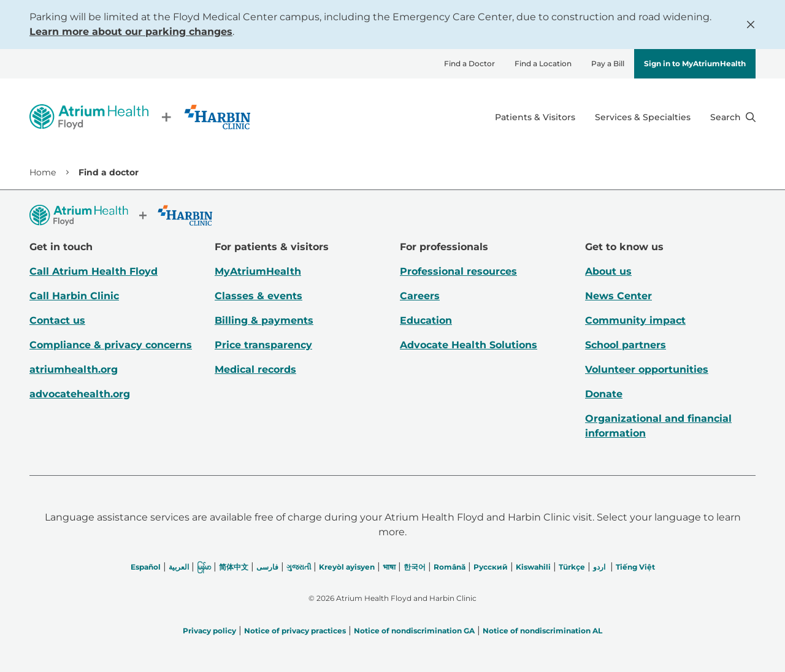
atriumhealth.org (74, 369)
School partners (626, 345)
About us (608, 271)
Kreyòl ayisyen (347, 567)
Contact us (57, 320)
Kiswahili (533, 567)
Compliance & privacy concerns (111, 345)
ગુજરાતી (299, 567)
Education (426, 320)
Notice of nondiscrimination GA (414, 631)
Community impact (635, 320)
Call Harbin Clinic (74, 296)
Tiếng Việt (635, 567)
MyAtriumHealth (258, 271)
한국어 (415, 567)
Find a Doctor (469, 63)
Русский (491, 567)
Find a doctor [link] (109, 172)
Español (146, 567)
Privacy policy (209, 631)
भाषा (389, 567)
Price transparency (263, 345)
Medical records (255, 369)
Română (450, 567)
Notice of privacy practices (295, 631)
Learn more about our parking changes (131, 32)
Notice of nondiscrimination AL (542, 631)
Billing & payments (264, 320)
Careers (420, 296)
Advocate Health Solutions (469, 345)
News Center (618, 296)
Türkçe (572, 567)
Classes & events (258, 296)
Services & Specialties (643, 117)
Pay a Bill (608, 63)
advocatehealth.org (80, 394)
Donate (604, 394)
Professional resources (458, 271)
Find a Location (543, 63)
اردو (599, 567)
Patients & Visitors (535, 117)
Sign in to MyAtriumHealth (695, 63)
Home (43, 172)
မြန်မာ (204, 567)
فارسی (267, 567)
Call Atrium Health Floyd (94, 271)
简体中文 (234, 567)
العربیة (179, 567)
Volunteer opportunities (647, 369)
